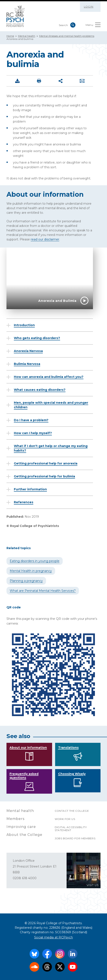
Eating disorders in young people (35, 561)
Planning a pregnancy (26, 581)
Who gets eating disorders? (37, 338)
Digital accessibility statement (71, 829)
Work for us (65, 819)
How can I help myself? (33, 433)
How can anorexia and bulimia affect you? (49, 377)
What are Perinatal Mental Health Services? (43, 591)
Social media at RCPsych (53, 937)
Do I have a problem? (31, 420)
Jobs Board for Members (75, 838)
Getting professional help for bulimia (44, 476)
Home (10, 36)
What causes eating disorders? (40, 390)
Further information (30, 489)
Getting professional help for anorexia (46, 463)
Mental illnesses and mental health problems (67, 36)
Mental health (27, 36)
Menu (93, 26)
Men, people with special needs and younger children (51, 405)
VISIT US (93, 885)
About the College (24, 835)
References (24, 502)
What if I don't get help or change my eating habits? (51, 448)
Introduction (24, 325)
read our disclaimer (45, 239)
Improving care (21, 827)
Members (15, 819)
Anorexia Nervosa (28, 351)
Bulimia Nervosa (27, 364)
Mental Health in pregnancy (31, 571)
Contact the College (72, 811)
